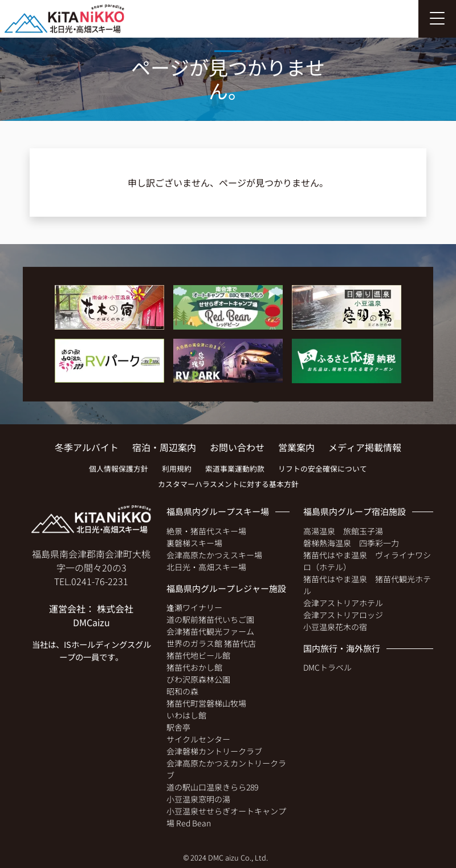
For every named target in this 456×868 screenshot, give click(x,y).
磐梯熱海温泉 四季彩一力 (351, 543)
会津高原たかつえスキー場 (214, 555)
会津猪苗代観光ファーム (210, 631)
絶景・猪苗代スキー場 (206, 531)
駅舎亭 (178, 727)
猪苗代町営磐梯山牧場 (206, 703)
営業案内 (296, 447)
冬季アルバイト (87, 447)
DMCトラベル (327, 667)
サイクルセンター (198, 739)
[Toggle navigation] (437, 19)
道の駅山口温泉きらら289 (212, 787)
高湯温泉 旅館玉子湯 (343, 531)
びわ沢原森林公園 (198, 679)
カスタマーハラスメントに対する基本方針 (228, 484)
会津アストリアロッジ (343, 615)
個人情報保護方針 (119, 469)
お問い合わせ (237, 447)
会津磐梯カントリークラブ (214, 751)
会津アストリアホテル (343, 603)
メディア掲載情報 (365, 447)
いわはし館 (186, 715)
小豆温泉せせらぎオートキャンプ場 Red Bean (226, 817)
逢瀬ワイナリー (194, 607)
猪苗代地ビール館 (198, 655)
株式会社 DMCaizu (103, 615)
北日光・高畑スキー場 (206, 567)
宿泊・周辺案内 (164, 447)
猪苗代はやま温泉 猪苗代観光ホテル (367, 585)
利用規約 (177, 469)
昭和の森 (182, 691)
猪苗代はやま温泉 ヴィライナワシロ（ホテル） (367, 561)
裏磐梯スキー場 (194, 543)
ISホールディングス (99, 644)
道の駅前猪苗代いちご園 (210, 619)
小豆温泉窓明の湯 (198, 799)
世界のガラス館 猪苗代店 (211, 643)
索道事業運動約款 (235, 469)
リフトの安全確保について (323, 469)
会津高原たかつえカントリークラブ (226, 769)
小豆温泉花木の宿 (335, 627)
